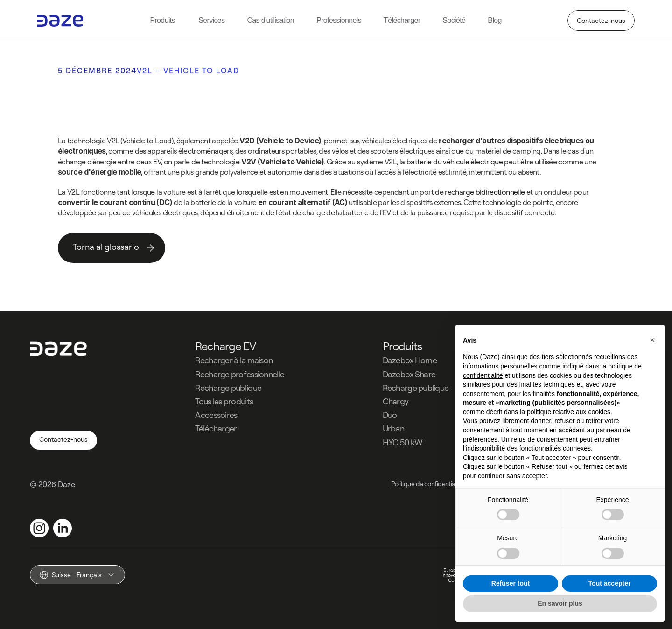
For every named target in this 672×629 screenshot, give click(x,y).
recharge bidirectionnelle (485, 191)
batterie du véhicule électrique (455, 162)
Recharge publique (228, 388)
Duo (390, 415)
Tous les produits (224, 401)
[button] (652, 340)
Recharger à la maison (234, 360)
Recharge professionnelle (240, 374)
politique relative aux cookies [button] (569, 412)
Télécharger (216, 428)
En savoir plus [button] (560, 603)
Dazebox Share (409, 374)
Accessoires (216, 415)
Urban (393, 428)
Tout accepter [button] (610, 583)
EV (157, 162)
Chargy (396, 401)
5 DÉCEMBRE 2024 (97, 71)
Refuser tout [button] (511, 583)
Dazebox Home (410, 360)
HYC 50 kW (403, 442)
